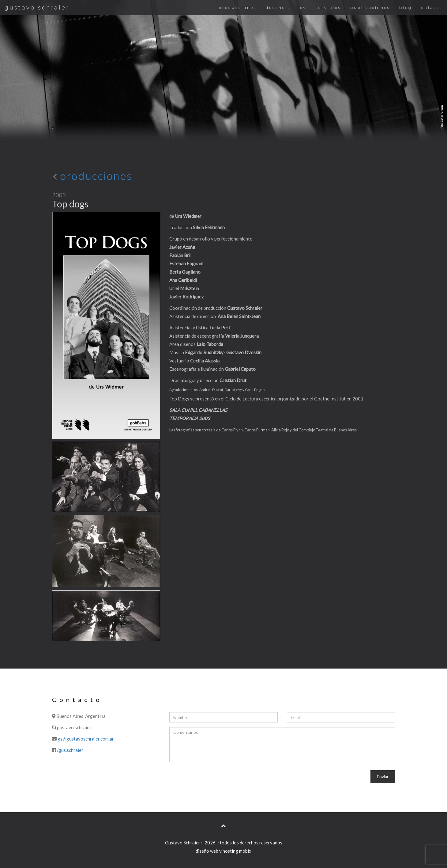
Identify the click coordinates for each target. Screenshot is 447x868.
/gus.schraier (70, 750)
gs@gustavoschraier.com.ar (86, 739)
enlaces (432, 8)
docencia (278, 8)
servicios (328, 8)
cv (303, 8)
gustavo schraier (37, 8)
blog (406, 8)
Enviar (383, 777)
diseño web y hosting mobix (223, 851)
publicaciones (370, 8)
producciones (238, 8)
